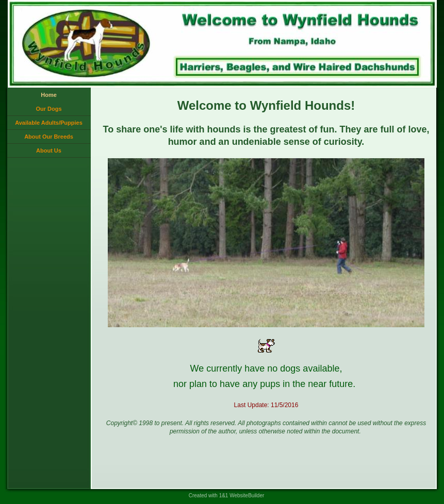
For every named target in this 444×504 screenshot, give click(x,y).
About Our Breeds (49, 137)
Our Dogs (48, 109)
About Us (49, 150)
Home (49, 95)
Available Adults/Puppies (49, 123)
